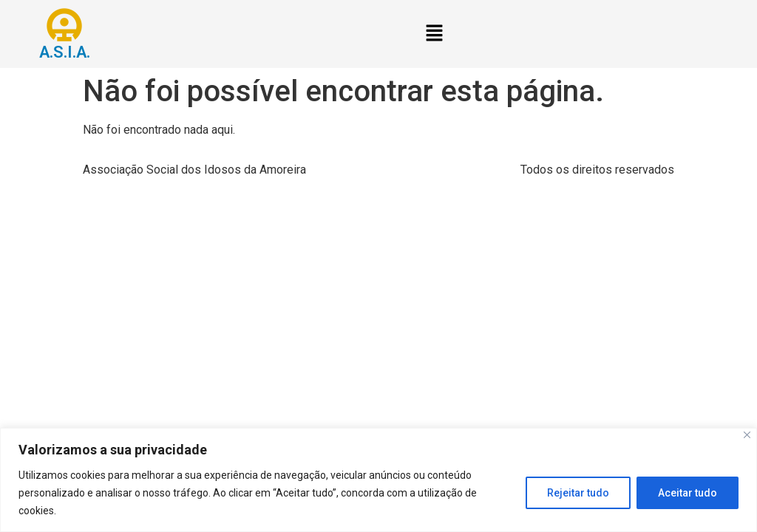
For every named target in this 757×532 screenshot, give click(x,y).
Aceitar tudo (688, 493)
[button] (434, 34)
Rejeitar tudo (578, 493)
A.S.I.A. (65, 52)
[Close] (747, 435)
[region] (378, 480)
